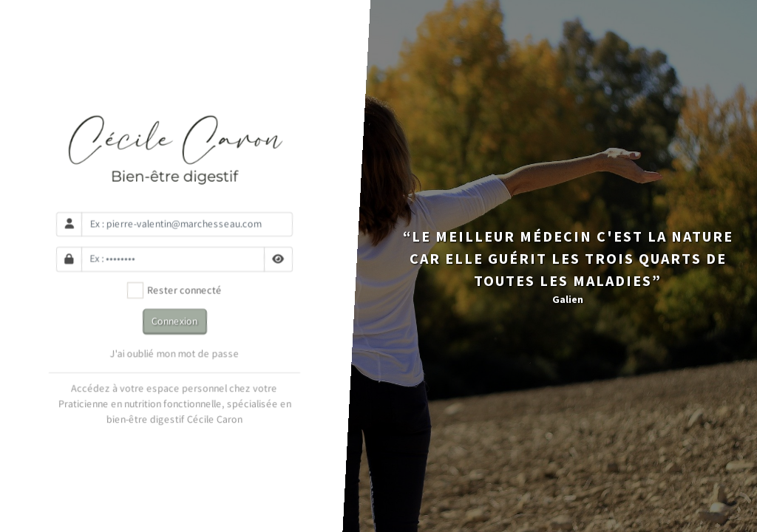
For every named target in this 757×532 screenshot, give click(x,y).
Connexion (174, 321)
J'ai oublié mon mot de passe (175, 354)
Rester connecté (175, 290)
